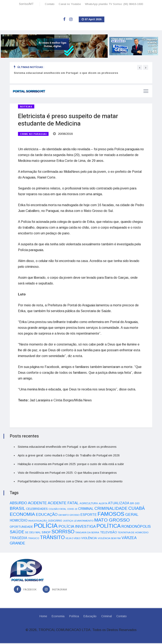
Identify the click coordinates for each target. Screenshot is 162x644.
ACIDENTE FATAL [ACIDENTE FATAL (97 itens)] (63, 504)
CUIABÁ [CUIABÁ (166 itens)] (137, 509)
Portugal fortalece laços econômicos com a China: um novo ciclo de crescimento (70, 482)
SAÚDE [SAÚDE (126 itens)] (17, 533)
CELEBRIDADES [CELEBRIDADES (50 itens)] (37, 510)
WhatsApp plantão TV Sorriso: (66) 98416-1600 (114, 4)
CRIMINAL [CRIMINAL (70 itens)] (86, 509)
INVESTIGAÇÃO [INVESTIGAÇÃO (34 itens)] (38, 521)
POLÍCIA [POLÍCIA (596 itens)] (46, 526)
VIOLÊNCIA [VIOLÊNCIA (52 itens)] (89, 539)
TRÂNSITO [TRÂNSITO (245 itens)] (52, 538)
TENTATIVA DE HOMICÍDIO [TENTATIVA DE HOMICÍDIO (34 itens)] (133, 533)
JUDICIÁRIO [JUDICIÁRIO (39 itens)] (55, 522)
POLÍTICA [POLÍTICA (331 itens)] (109, 527)
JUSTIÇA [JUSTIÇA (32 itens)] (68, 522)
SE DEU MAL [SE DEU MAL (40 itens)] (33, 533)
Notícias (26, 107)
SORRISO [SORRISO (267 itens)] (63, 532)
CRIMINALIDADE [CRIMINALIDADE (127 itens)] (111, 509)
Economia (58, 617)
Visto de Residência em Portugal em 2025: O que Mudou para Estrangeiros (67, 474)
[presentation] (140, 67)
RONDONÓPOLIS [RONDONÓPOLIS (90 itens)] (136, 527)
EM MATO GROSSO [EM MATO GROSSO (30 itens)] (69, 516)
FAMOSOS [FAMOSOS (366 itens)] (111, 515)
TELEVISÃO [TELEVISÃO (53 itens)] (108, 533)
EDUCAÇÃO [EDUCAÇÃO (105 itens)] (47, 515)
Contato (50, 4)
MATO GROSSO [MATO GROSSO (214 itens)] (112, 521)
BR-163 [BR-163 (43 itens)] (135, 504)
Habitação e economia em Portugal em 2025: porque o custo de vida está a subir (71, 465)
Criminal (107, 617)
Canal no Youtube (70, 4)
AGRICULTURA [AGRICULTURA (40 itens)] (89, 504)
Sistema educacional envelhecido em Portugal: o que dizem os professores (66, 73)
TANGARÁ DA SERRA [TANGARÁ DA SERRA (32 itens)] (87, 533)
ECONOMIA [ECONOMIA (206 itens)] (22, 515)
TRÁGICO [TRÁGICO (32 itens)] (34, 539)
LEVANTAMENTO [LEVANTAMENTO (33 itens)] (84, 521)
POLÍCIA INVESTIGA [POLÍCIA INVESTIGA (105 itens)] (77, 527)
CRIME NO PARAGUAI (33, 134)
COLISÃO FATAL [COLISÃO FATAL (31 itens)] (57, 510)
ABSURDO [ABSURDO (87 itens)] (18, 504)
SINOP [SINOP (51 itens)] (46, 533)
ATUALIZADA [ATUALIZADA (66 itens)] (119, 504)
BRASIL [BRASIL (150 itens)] (17, 509)
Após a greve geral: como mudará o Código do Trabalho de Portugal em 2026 (69, 456)
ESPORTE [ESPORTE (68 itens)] (89, 515)
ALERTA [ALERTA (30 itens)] (103, 504)
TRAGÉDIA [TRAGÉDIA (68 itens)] (18, 539)
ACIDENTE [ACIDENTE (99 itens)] (37, 504)
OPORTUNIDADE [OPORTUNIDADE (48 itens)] (21, 528)
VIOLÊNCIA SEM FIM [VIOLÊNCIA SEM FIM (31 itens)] (109, 539)
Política (74, 617)
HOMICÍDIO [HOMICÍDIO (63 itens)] (19, 521)
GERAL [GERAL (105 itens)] (132, 515)
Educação (90, 617)
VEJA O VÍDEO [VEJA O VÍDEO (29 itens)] (73, 539)
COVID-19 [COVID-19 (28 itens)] (72, 510)
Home (42, 617)
